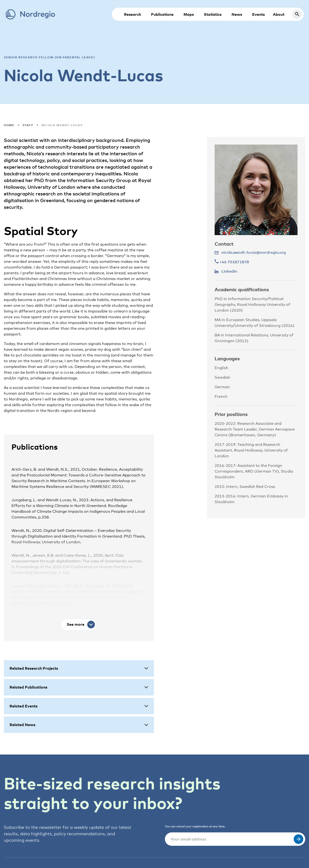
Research (133, 14)
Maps (189, 14)
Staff (28, 125)
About (279, 14)
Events (258, 14)
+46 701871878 (232, 262)
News (237, 14)
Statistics (213, 14)
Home (9, 125)
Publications (162, 14)
